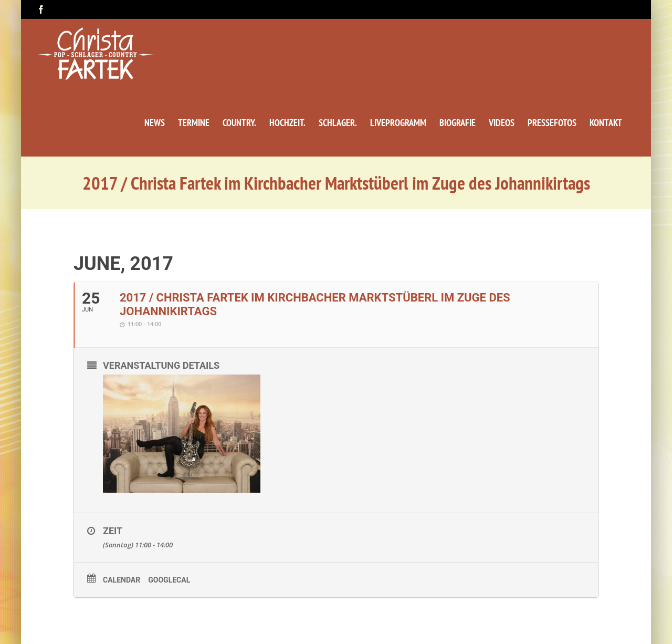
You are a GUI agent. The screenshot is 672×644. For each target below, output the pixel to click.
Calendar (122, 580)
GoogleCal (169, 580)
